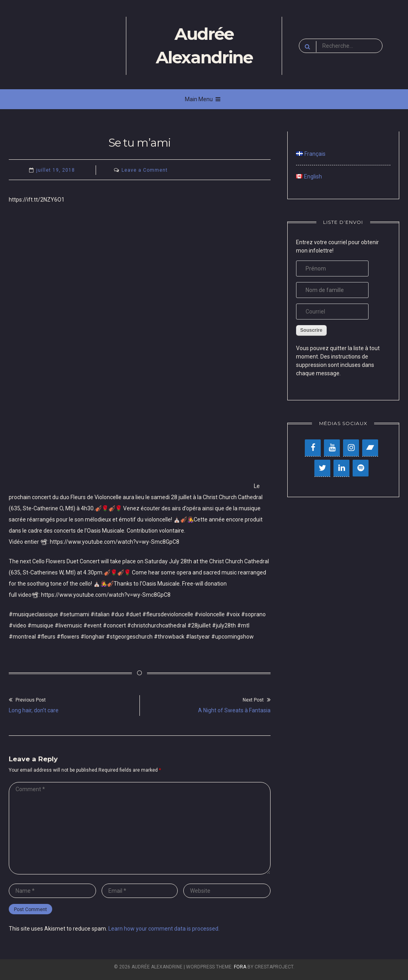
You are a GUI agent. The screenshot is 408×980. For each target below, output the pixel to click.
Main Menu (203, 99)
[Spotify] (361, 468)
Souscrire (311, 330)
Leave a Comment (145, 170)
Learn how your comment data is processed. (164, 929)
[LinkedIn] (341, 468)
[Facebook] (313, 448)
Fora (240, 967)
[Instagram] (351, 448)
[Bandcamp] (370, 448)
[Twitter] (322, 468)
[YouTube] (332, 448)
